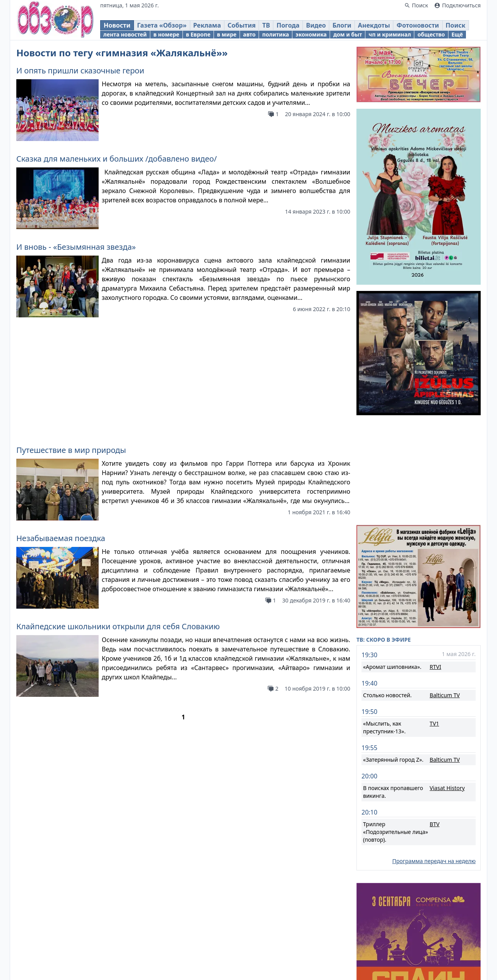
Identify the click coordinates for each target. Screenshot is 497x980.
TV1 (434, 626)
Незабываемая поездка (61, 423)
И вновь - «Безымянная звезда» (76, 247)
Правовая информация (232, 964)
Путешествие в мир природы (71, 335)
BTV (435, 727)
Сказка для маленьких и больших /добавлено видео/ (116, 159)
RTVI (436, 570)
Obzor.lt (204, 936)
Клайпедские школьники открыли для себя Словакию (118, 511)
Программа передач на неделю (434, 764)
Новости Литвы (366, 951)
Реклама (287, 964)
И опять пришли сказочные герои (80, 70)
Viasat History (447, 691)
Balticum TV (445, 598)
